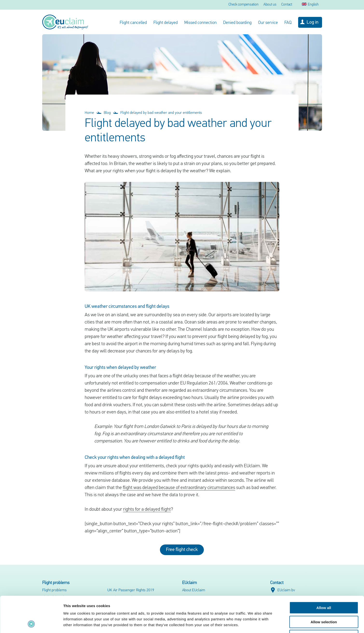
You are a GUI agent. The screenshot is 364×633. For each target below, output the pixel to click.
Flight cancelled (133, 23)
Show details (253, 623)
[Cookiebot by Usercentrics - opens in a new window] (31, 624)
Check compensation (244, 5)
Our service (268, 23)
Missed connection (200, 23)
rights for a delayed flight (147, 509)
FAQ (288, 23)
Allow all (324, 574)
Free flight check (182, 550)
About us (270, 5)
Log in (312, 22)
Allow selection (324, 588)
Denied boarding (237, 23)
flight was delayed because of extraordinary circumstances (179, 488)
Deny (324, 602)
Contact (287, 5)
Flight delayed (166, 23)
